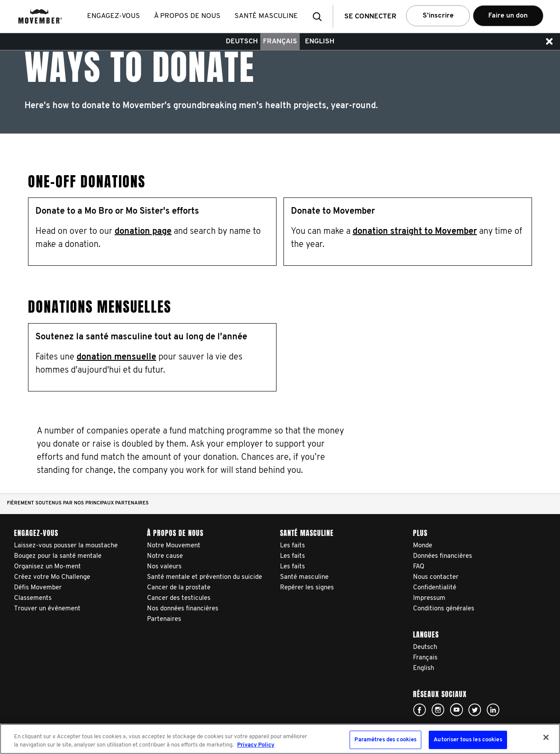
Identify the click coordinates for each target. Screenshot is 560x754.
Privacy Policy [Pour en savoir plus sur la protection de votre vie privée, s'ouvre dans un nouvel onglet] (256, 745)
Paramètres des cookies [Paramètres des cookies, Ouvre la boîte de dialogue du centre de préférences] (385, 740)
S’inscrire (438, 16)
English (320, 42)
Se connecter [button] (370, 17)
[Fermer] (546, 737)
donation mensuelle (116, 357)
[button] (320, 16)
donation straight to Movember (415, 232)
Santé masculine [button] (268, 16)
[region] (280, 739)
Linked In (493, 710)
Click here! (420, 710)
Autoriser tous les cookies (468, 740)
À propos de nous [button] (189, 16)
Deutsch (242, 42)
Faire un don (508, 16)
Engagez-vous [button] (115, 16)
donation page (143, 232)
